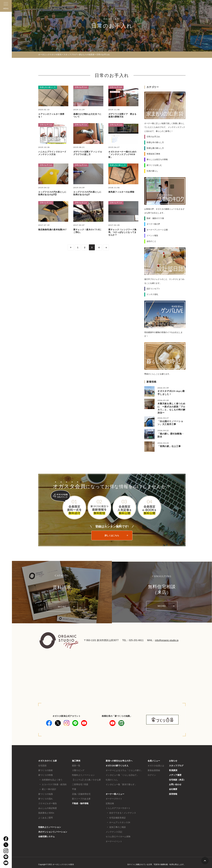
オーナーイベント (114, 840)
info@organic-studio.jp (167, 639)
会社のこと (151, 241)
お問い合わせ (175, 784)
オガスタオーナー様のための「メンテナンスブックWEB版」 (122, 154)
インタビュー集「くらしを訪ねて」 (122, 774)
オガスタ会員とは (156, 765)
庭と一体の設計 (49, 788)
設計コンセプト (153, 288)
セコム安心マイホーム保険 (118, 836)
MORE (62, 606)
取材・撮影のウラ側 (155, 218)
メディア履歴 (175, 774)
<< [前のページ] (70, 247)
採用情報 (173, 793)
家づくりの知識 (45, 793)
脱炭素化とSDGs (46, 812)
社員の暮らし (152, 171)
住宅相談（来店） (177, 779)
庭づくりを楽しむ (154, 165)
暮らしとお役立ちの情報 (157, 159)
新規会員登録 (154, 769)
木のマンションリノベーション (53, 831)
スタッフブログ (176, 765)
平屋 (74, 788)
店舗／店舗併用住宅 (81, 793)
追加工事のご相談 (117, 826)
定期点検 (110, 803)
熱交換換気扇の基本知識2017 (52, 230)
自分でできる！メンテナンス (123, 812)
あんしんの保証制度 (48, 807)
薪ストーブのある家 (81, 798)
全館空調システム (47, 836)
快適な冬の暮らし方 (48, 87)
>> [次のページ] (106, 247)
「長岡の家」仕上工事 (169, 445)
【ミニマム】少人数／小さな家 (86, 779)
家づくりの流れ (45, 798)
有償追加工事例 (153, 154)
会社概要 (173, 788)
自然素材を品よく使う (52, 779)
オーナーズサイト (114, 798)
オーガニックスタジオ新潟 (50, 55)
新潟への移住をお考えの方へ (119, 760)
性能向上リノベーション (50, 826)
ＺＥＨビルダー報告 (48, 803)
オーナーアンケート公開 (157, 230)
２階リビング (78, 769)
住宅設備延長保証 (117, 817)
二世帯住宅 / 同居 (80, 784)
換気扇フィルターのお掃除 (121, 192)
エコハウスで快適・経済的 (54, 784)
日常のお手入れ (81, 87)
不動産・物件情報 (80, 803)
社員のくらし (112, 779)
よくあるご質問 (45, 817)
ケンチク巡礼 (152, 294)
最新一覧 (76, 765)
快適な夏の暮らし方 (155, 148)
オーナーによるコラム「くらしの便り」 (124, 769)
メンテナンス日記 (114, 831)
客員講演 (173, 769)
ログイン (152, 774)
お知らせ (173, 760)
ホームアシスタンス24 (120, 822)
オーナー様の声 (153, 224)
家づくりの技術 (45, 769)
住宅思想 (42, 765)
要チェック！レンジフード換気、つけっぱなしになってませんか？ (122, 232)
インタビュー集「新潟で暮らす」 (121, 784)
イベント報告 (152, 235)
